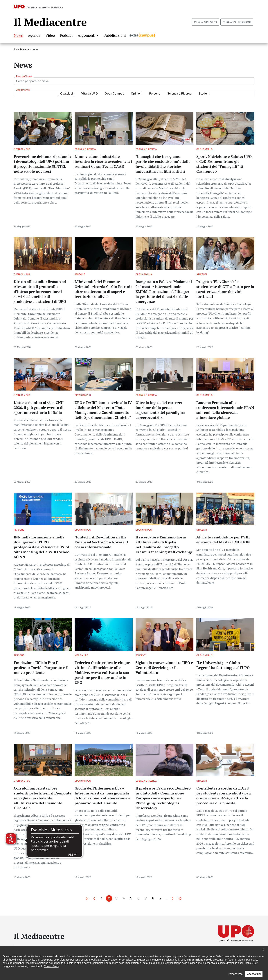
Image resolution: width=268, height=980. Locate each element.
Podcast (66, 35)
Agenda (34, 35)
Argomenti (87, 35)
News (18, 35)
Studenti (204, 94)
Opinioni (137, 94)
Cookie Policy (52, 966)
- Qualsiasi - (67, 94)
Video (50, 35)
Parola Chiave (24, 76)
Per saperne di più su (43, 173)
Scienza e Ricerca (179, 94)
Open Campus (114, 94)
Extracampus (142, 35)
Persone (155, 94)
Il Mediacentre (21, 49)
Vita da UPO (89, 94)
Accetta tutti (254, 974)
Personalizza (235, 974)
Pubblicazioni (115, 35)
